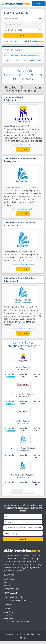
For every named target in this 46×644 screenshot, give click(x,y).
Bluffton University (23, 421)
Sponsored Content (10, 41)
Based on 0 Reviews (28, 145)
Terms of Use (8, 615)
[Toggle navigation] (2, 4)
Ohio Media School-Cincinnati (20, 223)
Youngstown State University (23, 394)
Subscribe (39, 4)
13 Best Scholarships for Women (15, 600)
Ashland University (15, 97)
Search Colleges (9, 579)
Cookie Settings (9, 618)
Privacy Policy (8, 612)
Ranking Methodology (11, 589)
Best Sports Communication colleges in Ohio (21, 56)
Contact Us (7, 609)
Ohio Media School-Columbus (20, 278)
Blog (5, 582)
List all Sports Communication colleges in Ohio (22, 60)
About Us (7, 585)
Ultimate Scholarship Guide (13, 597)
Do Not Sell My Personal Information (16, 622)
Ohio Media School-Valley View (21, 158)
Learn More (23, 149)
